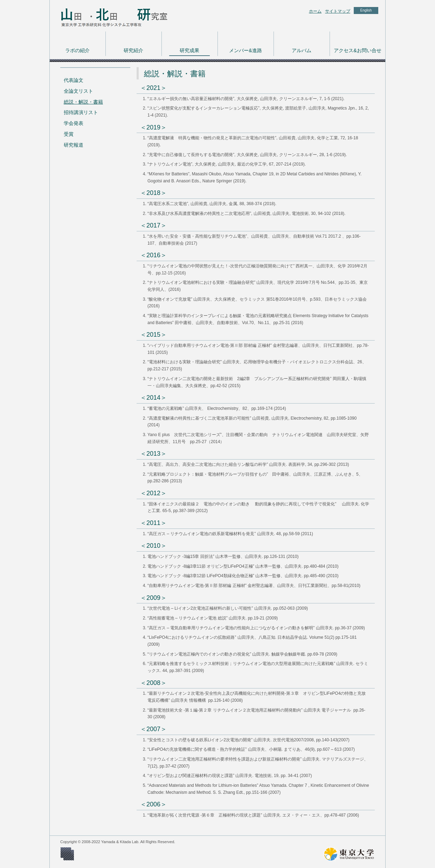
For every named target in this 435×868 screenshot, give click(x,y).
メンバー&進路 (245, 50)
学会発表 (74, 123)
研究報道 (74, 145)
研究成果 (189, 50)
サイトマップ (338, 11)
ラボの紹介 (77, 50)
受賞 (69, 134)
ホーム (315, 11)
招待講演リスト (81, 112)
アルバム (302, 50)
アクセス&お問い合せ (357, 50)
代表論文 (74, 80)
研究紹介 (133, 50)
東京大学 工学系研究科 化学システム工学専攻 (106, 16)
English (366, 10)
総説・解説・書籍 (83, 102)
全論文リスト (78, 91)
